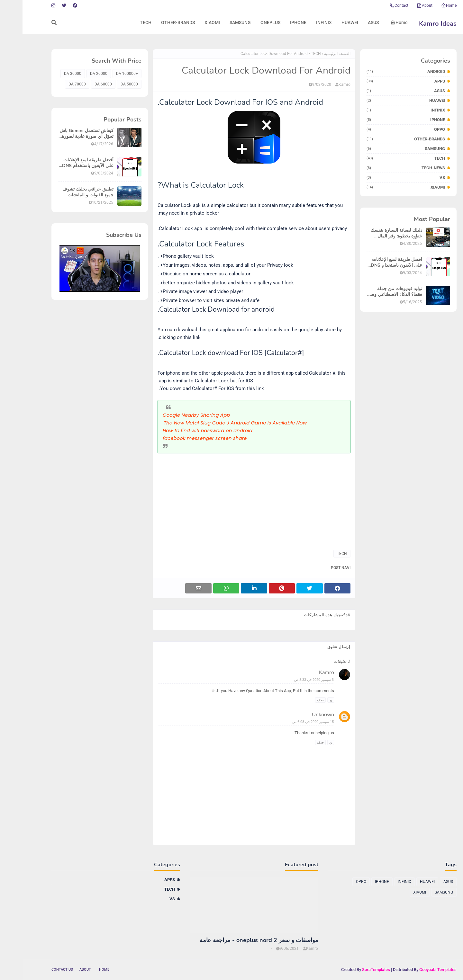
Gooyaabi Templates (415, 970)
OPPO (383, 129)
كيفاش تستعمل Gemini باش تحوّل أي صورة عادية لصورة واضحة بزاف (64, 134)
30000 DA (50, 74)
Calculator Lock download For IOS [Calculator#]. (208, 353)
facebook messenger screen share (182, 438)
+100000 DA (104, 74)
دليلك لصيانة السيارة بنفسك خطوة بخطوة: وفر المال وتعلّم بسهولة (374, 233)
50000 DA (107, 84)
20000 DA (76, 74)
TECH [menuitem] (123, 22)
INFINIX (383, 110)
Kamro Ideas (415, 24)
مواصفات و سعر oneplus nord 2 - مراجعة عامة (236, 940)
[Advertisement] (232, 498)
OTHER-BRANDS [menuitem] (155, 22)
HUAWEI (383, 100)
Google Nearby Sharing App (174, 415)
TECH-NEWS (383, 168)
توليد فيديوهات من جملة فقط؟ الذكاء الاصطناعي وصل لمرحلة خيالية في (372, 292)
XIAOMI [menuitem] (190, 22)
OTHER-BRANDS (383, 139)
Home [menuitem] (377, 22)
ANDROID (383, 71)
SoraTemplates (354, 970)
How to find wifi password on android (185, 430)
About (402, 5)
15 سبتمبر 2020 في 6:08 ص (291, 722)
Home (426, 5)
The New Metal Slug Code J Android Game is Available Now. (212, 423)
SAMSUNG (383, 149)
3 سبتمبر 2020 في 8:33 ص (291, 680)
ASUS (383, 91)
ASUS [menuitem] (351, 22)
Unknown (300, 715)
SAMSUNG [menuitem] (218, 22)
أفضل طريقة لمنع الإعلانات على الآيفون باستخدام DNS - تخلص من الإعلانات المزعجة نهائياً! (372, 263)
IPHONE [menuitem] (276, 22)
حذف (298, 700)
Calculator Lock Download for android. (194, 309)
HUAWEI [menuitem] (327, 22)
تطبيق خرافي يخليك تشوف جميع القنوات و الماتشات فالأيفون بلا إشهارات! (65, 192)
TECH (383, 158)
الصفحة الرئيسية (315, 54)
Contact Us (40, 970)
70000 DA (55, 84)
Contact (376, 5)
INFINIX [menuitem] (301, 22)
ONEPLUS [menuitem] (248, 22)
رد (308, 700)
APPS (383, 81)
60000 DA (81, 84)
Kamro (322, 85)
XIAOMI (383, 187)
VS (383, 178)
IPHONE (383, 120)
